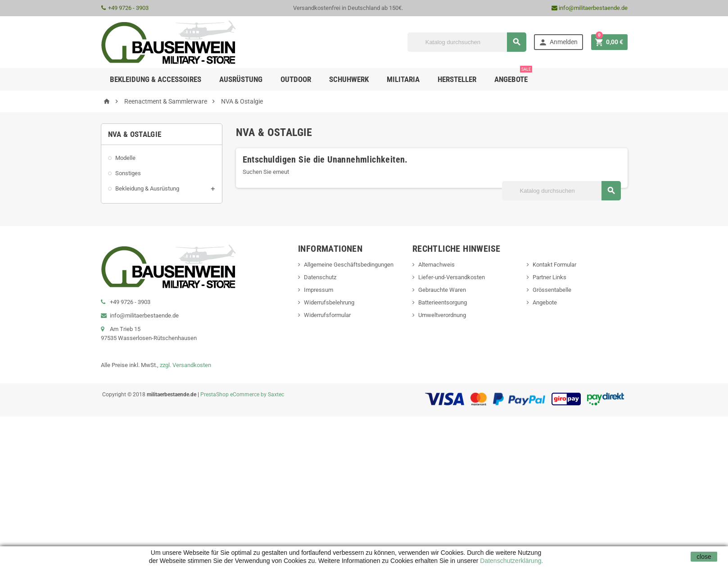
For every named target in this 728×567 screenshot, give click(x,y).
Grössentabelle (552, 290)
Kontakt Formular (554, 265)
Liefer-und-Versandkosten (452, 277)
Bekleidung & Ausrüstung (147, 188)
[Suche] (467, 42)
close (704, 557)
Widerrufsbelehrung (329, 302)
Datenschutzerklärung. (511, 561)
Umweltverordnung (442, 315)
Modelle (125, 158)
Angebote (513, 76)
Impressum (319, 290)
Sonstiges (128, 173)
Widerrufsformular (327, 315)
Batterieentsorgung (443, 302)
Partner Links (549, 277)
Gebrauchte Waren (442, 290)
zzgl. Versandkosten (185, 365)
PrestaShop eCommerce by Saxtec (242, 395)
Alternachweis (436, 265)
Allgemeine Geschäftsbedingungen (349, 265)
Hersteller (457, 79)
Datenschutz (320, 277)
